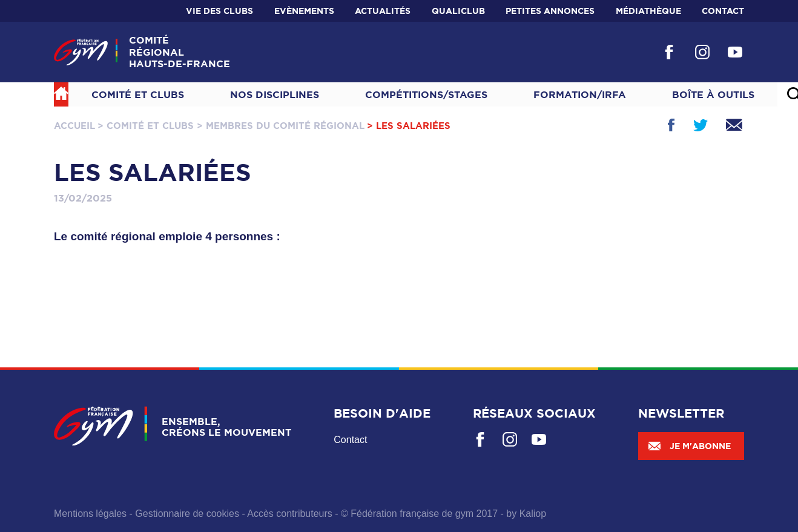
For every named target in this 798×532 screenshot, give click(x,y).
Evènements (304, 11)
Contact (723, 11)
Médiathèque (648, 11)
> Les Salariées (409, 126)
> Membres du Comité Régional (281, 126)
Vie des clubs (219, 11)
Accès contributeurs (290, 514)
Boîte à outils (713, 94)
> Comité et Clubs (146, 126)
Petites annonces (550, 11)
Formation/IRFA (580, 94)
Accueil (74, 126)
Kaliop (533, 514)
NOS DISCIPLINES (275, 94)
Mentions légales (90, 514)
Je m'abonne (689, 446)
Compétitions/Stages (426, 94)
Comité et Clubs (138, 94)
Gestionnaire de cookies (187, 514)
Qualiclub (458, 11)
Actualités (383, 11)
